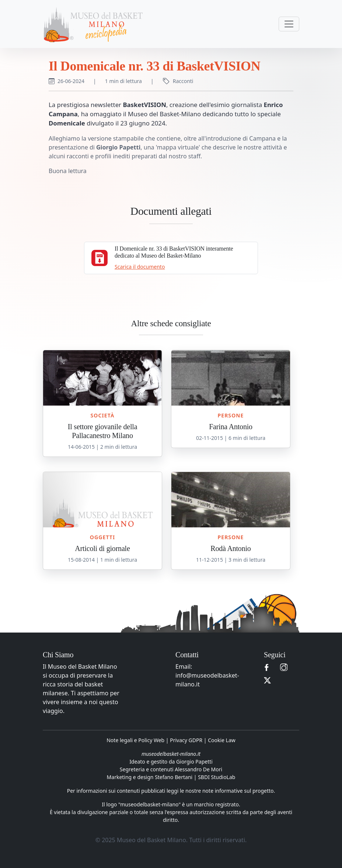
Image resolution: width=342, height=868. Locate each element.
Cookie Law (222, 740)
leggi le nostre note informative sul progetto (220, 791)
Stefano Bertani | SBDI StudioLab (195, 777)
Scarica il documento (140, 267)
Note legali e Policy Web (135, 740)
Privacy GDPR (186, 740)
